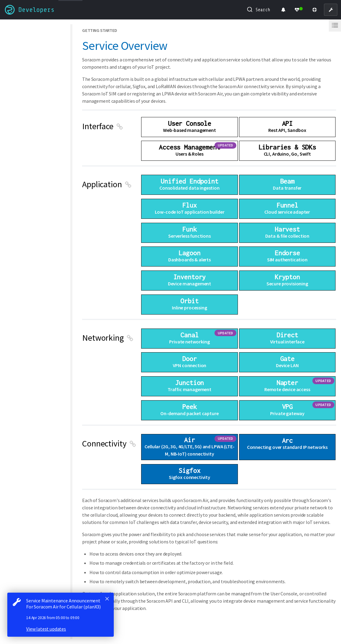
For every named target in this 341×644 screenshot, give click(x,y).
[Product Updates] (283, 10)
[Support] (315, 10)
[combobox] (259, 10)
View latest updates (46, 629)
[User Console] (331, 10)
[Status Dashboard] (299, 10)
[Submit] (249, 10)
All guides (17, 28)
